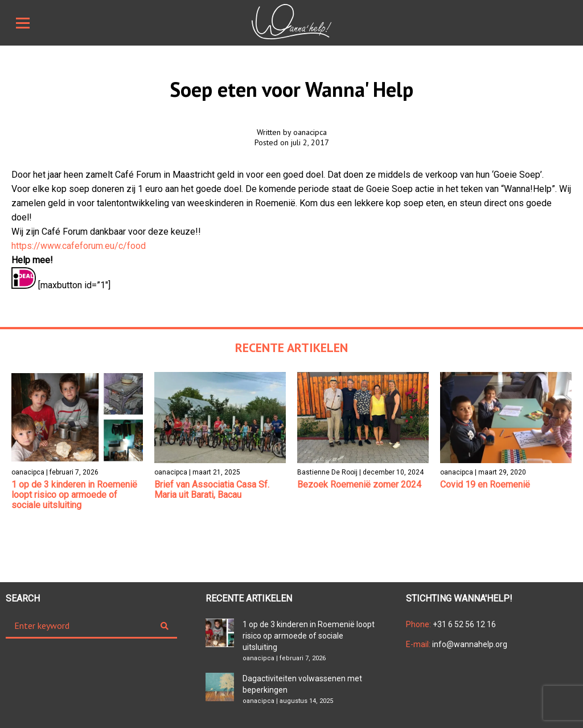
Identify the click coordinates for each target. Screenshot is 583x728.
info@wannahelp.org (457, 644)
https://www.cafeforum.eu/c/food (79, 246)
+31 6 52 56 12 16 (451, 624)
